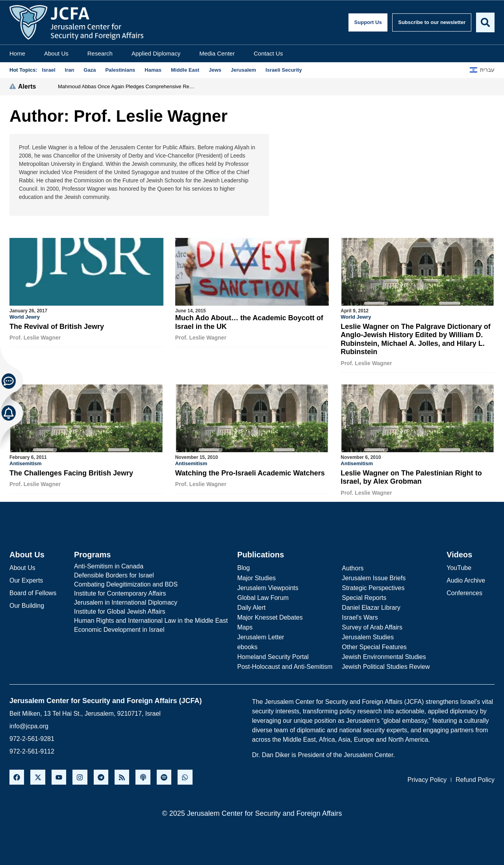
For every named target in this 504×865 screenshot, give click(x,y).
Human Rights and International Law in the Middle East (151, 620)
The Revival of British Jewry (57, 327)
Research (100, 53)
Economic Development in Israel (119, 629)
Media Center (217, 53)
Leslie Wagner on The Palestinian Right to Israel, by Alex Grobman (411, 477)
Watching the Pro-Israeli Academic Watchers (250, 473)
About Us (56, 53)
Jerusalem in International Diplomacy (126, 602)
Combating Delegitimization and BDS (126, 584)
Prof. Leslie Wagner (35, 338)
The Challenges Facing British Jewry (71, 473)
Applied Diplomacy (156, 53)
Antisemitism (26, 463)
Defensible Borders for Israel (114, 575)
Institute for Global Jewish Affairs (120, 611)
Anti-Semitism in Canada (109, 565)
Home (17, 53)
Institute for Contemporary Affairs (120, 593)
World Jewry (25, 317)
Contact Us (268, 53)
